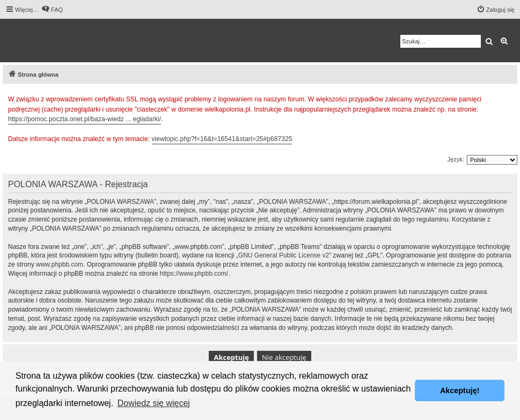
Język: (456, 159)
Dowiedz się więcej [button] (154, 403)
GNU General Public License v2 (284, 255)
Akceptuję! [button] (460, 390)
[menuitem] (52, 10)
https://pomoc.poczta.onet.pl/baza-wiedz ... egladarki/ (85, 119)
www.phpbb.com (60, 264)
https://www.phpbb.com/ (194, 274)
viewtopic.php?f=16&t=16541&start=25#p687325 (222, 139)
